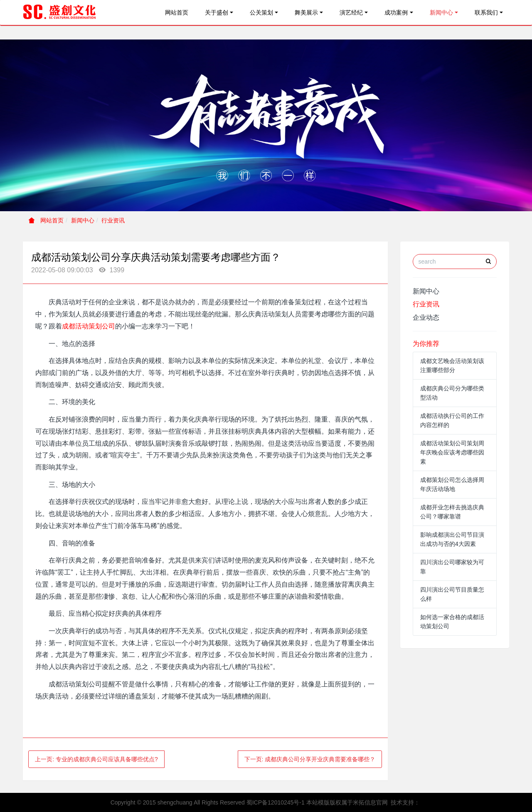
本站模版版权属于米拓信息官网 (347, 802)
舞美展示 (306, 12)
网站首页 (177, 12)
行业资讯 (113, 220)
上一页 (96, 759)
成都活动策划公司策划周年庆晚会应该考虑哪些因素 (452, 452)
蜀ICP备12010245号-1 (276, 802)
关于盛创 (217, 12)
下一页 (310, 759)
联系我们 (486, 12)
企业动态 (426, 317)
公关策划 (261, 12)
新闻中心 (441, 12)
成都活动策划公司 (89, 326)
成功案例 (396, 12)
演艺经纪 (351, 12)
